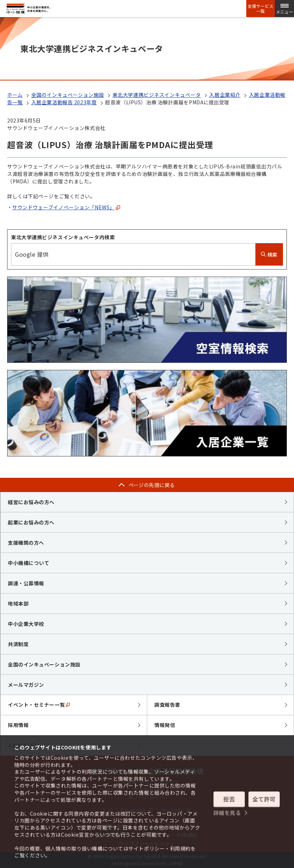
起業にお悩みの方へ (31, 522)
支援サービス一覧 (261, 9)
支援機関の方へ (26, 543)
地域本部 (18, 603)
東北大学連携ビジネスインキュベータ (157, 95)
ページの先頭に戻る (152, 485)
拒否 (229, 799)
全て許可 (264, 799)
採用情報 (18, 725)
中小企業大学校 (26, 624)
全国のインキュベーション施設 (68, 95)
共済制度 (18, 644)
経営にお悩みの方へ (31, 502)
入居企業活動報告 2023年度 (64, 102)
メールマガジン (26, 685)
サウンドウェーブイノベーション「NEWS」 (66, 207)
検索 (269, 255)
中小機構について (29, 563)
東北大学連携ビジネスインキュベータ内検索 (63, 237)
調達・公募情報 (26, 583)
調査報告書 (167, 705)
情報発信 (165, 725)
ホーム (15, 95)
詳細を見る (227, 813)
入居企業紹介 (225, 95)
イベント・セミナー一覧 (39, 705)
